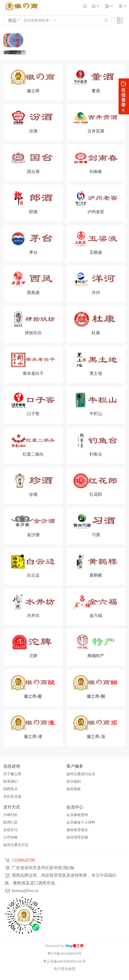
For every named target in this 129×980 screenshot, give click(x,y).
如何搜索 (74, 789)
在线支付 (10, 830)
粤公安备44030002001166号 (65, 961)
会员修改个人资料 (81, 822)
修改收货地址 (77, 830)
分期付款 (10, 815)
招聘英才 (10, 789)
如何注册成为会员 (81, 774)
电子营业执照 (65, 969)
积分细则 (74, 781)
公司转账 (10, 837)
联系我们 (10, 781)
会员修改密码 (77, 815)
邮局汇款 (10, 822)
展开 (124, 96)
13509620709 (23, 860)
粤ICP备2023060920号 (64, 954)
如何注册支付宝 (16, 845)
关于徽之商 (12, 774)
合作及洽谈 (12, 796)
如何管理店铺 (77, 837)
